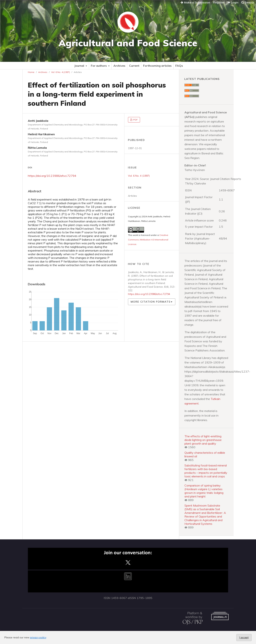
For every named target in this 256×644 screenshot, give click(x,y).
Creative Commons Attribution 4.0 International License (148, 240)
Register (219, 2)
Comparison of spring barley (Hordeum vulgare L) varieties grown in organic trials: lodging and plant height (204, 491)
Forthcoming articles (157, 66)
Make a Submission (195, 2)
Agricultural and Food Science (128, 43)
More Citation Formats (151, 302)
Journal (80, 66)
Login (233, 2)
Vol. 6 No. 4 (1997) (61, 72)
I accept (244, 637)
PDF (135, 120)
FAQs (179, 66)
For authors (99, 66)
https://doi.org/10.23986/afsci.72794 (52, 176)
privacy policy (38, 637)
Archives (119, 66)
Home (31, 72)
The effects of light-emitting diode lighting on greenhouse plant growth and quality (203, 440)
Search (248, 2)
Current (134, 66)
